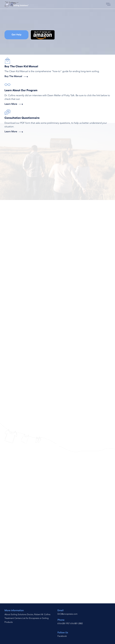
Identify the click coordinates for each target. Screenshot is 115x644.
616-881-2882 (77, 624)
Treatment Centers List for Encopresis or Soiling (27, 618)
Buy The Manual (13, 76)
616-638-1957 (64, 624)
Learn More (11, 104)
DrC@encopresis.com (67, 614)
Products (9, 622)
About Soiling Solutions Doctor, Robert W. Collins (27, 615)
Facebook (62, 636)
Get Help (16, 35)
